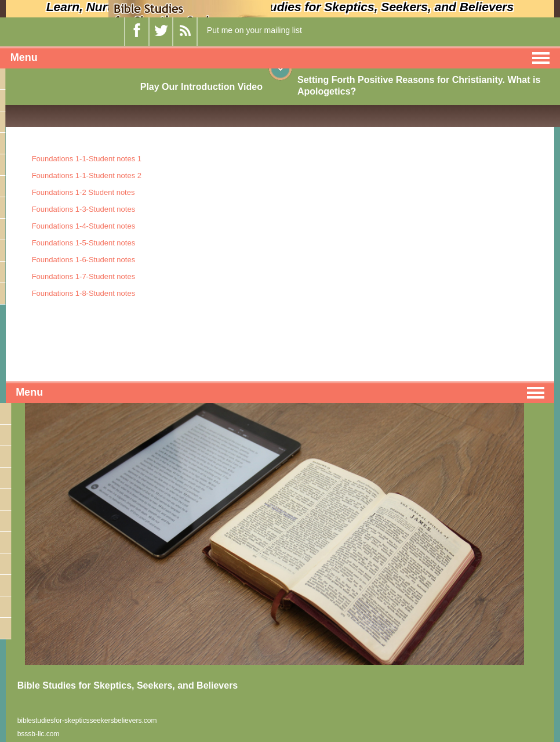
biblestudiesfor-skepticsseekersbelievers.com (87, 721)
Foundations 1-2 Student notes (83, 192)
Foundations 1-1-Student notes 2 (87, 175)
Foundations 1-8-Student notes (84, 293)
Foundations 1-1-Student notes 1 (87, 159)
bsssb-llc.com (39, 734)
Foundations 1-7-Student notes (84, 276)
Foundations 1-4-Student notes (84, 226)
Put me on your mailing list (254, 30)
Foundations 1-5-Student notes (84, 243)
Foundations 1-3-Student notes (84, 209)
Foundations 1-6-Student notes (84, 260)
